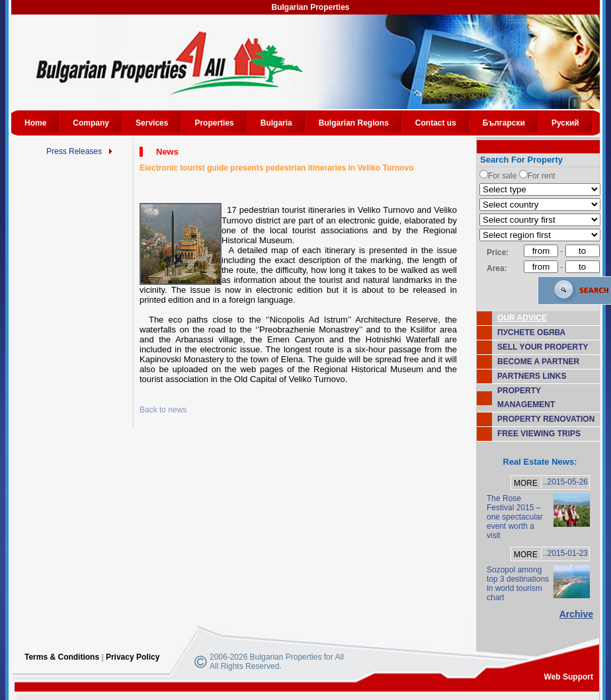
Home (35, 123)
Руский (565, 123)
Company (91, 123)
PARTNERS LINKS (532, 376)
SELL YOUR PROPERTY (543, 347)
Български (504, 123)
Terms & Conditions (62, 657)
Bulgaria (276, 123)
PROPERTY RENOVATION (546, 419)
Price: (498, 253)
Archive (576, 614)
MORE (526, 483)
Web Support (569, 677)
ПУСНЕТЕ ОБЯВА (531, 332)
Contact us (436, 123)
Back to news (163, 410)
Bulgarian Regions (354, 123)
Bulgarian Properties (310, 7)
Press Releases (74, 151)
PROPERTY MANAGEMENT (526, 398)
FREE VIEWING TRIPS (539, 434)
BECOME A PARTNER (538, 362)
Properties (214, 123)
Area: (497, 268)
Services (152, 123)
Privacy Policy (133, 657)
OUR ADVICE (522, 318)
